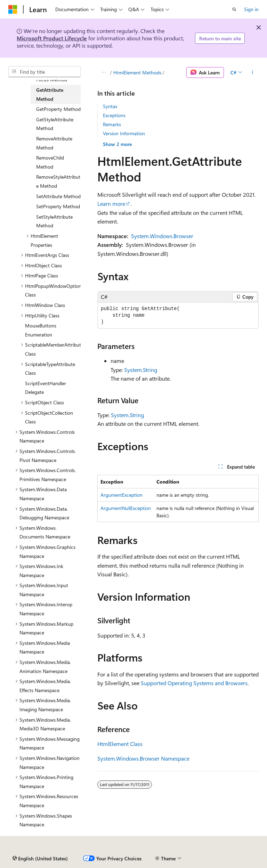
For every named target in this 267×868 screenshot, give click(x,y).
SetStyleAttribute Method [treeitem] (54, 221)
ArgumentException (122, 495)
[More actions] (253, 73)
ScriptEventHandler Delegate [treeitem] (46, 388)
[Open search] (234, 9)
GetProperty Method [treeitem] (58, 109)
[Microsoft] (13, 9)
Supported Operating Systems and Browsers (194, 683)
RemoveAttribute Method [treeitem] (54, 143)
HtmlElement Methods (137, 72)
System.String (141, 370)
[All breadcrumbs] (103, 73)
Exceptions (114, 115)
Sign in (251, 9)
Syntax (110, 106)
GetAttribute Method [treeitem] (50, 94)
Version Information (124, 133)
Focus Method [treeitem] (52, 79)
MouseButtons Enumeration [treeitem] (41, 330)
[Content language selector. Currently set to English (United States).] (40, 859)
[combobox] (44, 72)
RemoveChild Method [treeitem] (50, 162)
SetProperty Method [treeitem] (58, 206)
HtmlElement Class (120, 744)
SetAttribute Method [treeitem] (58, 196)
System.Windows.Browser (162, 236)
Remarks (112, 124)
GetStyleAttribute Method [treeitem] (55, 124)
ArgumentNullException (126, 508)
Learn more (111, 204)
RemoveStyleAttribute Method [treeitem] (58, 181)
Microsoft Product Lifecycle (52, 38)
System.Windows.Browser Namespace (143, 758)
